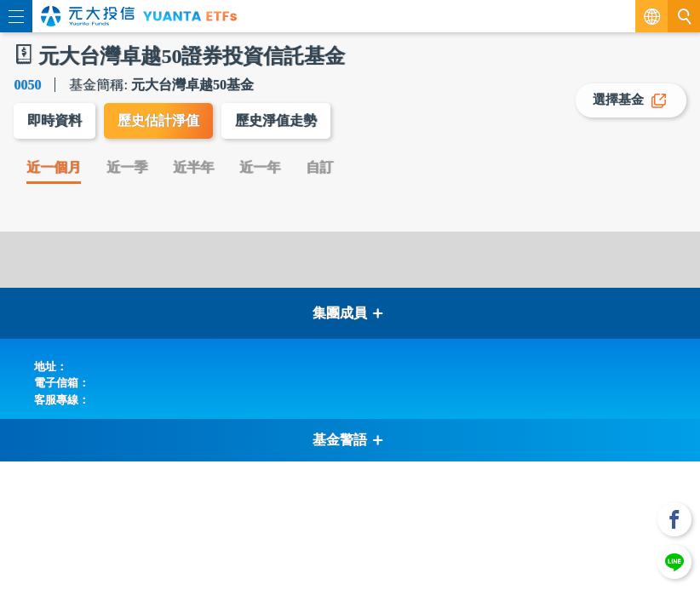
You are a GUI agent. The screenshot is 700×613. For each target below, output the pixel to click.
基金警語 (348, 440)
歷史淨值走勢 (276, 120)
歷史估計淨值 (158, 120)
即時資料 (55, 120)
